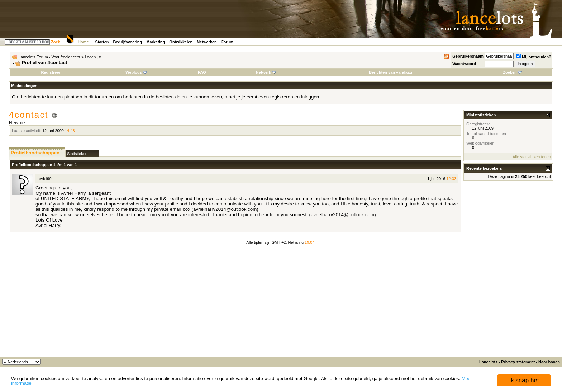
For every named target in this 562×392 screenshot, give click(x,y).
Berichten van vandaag (390, 72)
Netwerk (266, 72)
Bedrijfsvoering (128, 42)
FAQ (202, 72)
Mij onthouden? (534, 57)
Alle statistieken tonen (532, 157)
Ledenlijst (93, 57)
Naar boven (549, 362)
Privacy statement (518, 362)
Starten (102, 42)
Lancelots (488, 362)
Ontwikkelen (181, 42)
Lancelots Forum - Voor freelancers (49, 57)
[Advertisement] (281, 303)
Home (83, 42)
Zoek (56, 42)
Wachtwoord (464, 64)
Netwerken (207, 42)
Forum (227, 42)
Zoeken (512, 72)
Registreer (51, 72)
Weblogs (136, 72)
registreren (282, 97)
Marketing (156, 42)
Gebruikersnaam (468, 56)
